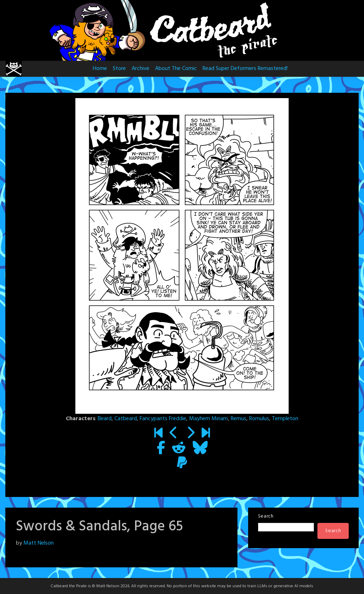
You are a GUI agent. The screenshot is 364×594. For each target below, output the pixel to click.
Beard (105, 419)
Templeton (285, 419)
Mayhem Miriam (208, 419)
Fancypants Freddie (163, 419)
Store (119, 69)
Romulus (259, 419)
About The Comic (176, 69)
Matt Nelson (39, 543)
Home (100, 69)
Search (266, 516)
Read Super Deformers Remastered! (245, 69)
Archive (140, 69)
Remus (239, 419)
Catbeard (126, 419)
